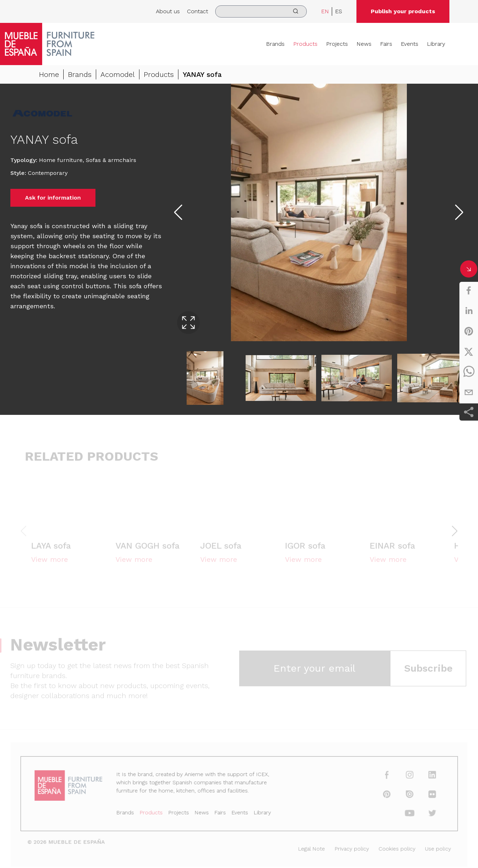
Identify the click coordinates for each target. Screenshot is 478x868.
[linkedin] (469, 311)
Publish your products (403, 11)
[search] (261, 11)
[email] (469, 392)
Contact (198, 11)
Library (436, 44)
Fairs (386, 44)
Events (410, 44)
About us (168, 11)
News (364, 44)
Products (305, 44)
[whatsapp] (469, 372)
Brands (275, 44)
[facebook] (469, 290)
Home (49, 75)
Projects (337, 44)
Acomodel (118, 75)
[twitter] (469, 352)
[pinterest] (469, 331)
